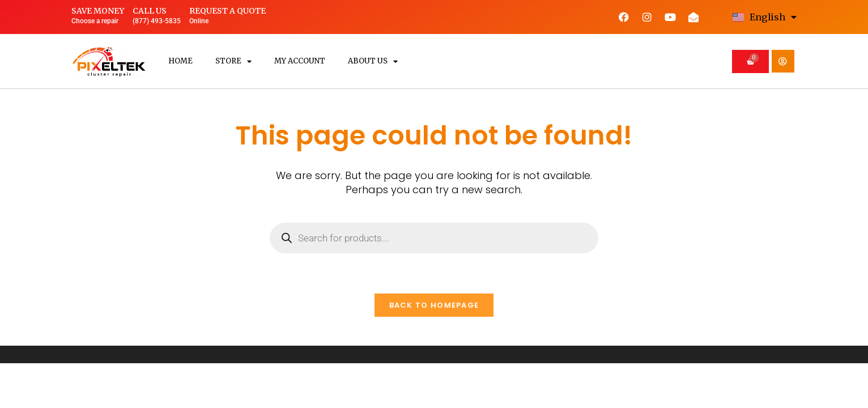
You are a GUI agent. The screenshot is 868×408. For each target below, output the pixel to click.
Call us (150, 11)
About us (373, 61)
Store (233, 61)
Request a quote (227, 11)
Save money (98, 11)
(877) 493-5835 (157, 21)
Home (180, 61)
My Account (300, 61)
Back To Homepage (434, 305)
